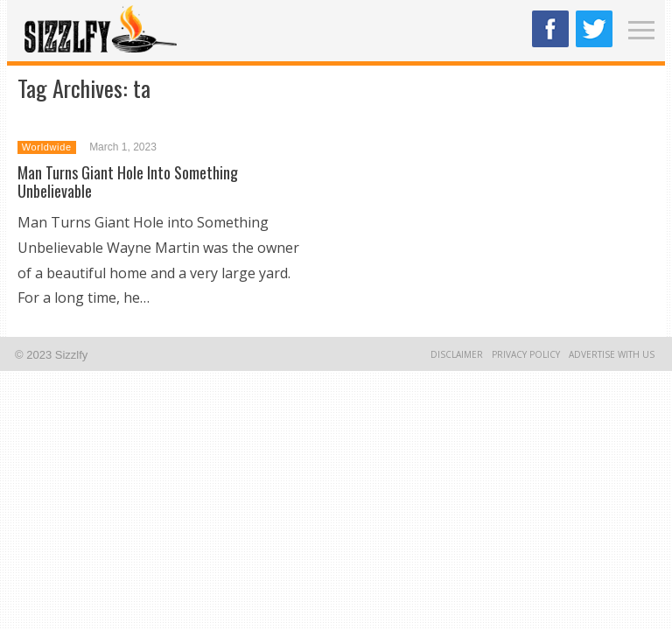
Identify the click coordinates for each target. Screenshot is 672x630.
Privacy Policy (526, 354)
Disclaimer (457, 354)
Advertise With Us (612, 354)
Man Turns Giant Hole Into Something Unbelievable (128, 182)
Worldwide (47, 147)
